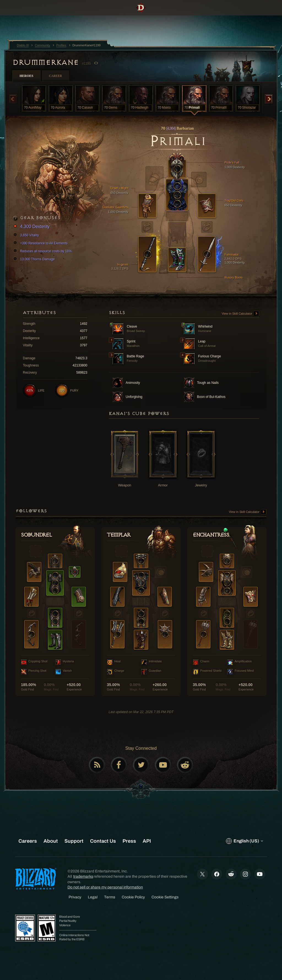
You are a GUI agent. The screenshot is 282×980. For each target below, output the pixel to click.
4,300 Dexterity (32, 227)
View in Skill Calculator (240, 314)
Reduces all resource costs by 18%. (44, 251)
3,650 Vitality (27, 235)
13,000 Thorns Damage (35, 259)
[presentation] (21, 14)
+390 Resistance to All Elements (41, 243)
